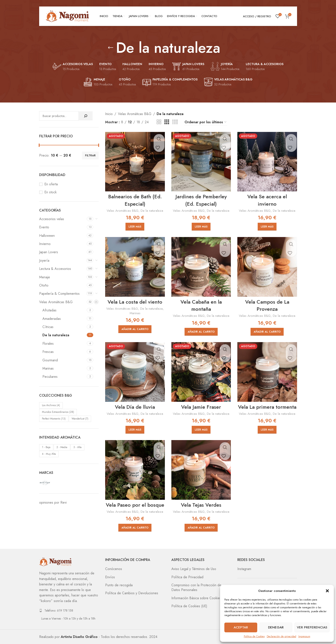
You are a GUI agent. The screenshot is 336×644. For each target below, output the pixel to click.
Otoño (44, 285)
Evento (44, 227)
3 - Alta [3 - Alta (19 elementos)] (77, 447)
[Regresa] (111, 48)
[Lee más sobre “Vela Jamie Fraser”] (201, 430)
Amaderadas (52, 319)
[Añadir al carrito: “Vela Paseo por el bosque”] (135, 528)
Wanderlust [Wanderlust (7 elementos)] (80, 419)
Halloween (47, 236)
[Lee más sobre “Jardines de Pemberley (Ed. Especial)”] (201, 227)
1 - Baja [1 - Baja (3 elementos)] (46, 447)
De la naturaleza (56, 335)
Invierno (45, 244)
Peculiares (50, 377)
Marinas (48, 368)
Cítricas (48, 327)
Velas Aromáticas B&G (56, 302)
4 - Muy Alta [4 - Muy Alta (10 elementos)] (49, 454)
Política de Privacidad (187, 577)
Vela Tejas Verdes (201, 505)
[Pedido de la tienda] (206, 122)
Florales (48, 344)
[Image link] (55, 561)
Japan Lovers (49, 252)
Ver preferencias (312, 627)
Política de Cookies (254, 636)
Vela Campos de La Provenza (267, 305)
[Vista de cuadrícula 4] (175, 122)
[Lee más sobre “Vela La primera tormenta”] (267, 430)
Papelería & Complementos (59, 294)
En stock (51, 192)
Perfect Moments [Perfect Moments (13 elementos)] (54, 419)
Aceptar (241, 627)
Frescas (48, 352)
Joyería (44, 260)
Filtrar (90, 155)
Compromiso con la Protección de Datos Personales (196, 588)
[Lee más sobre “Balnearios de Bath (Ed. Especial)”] (135, 227)
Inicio (109, 114)
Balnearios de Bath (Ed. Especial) (135, 200)
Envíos (110, 577)
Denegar (276, 627)
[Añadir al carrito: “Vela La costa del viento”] (135, 329)
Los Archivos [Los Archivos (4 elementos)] (51, 405)
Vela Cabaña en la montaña (201, 305)
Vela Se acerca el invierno (267, 200)
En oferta (51, 184)
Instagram (244, 569)
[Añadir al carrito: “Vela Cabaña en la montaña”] (201, 332)
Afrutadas (49, 310)
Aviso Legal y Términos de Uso (194, 569)
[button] (327, 591)
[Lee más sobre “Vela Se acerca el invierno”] (267, 227)
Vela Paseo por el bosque (135, 505)
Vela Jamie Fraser (201, 407)
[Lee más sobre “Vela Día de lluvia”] (135, 430)
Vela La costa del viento (135, 302)
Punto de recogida (119, 585)
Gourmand (50, 360)
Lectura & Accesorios (55, 269)
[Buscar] (86, 116)
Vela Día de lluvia (135, 407)
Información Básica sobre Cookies (196, 598)
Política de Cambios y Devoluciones (132, 593)
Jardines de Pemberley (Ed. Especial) (201, 200)
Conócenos (114, 569)
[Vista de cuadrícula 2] (159, 122)
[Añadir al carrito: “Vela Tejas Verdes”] (201, 528)
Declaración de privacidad (281, 636)
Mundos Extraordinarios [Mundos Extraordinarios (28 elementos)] (58, 412)
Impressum (304, 636)
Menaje (45, 277)
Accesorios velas (52, 219)
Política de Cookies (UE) (189, 606)
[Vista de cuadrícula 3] (167, 122)
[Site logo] (67, 16)
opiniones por (53, 502)
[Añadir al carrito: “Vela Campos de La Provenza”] (267, 332)
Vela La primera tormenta (267, 407)
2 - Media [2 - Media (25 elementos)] (62, 447)
